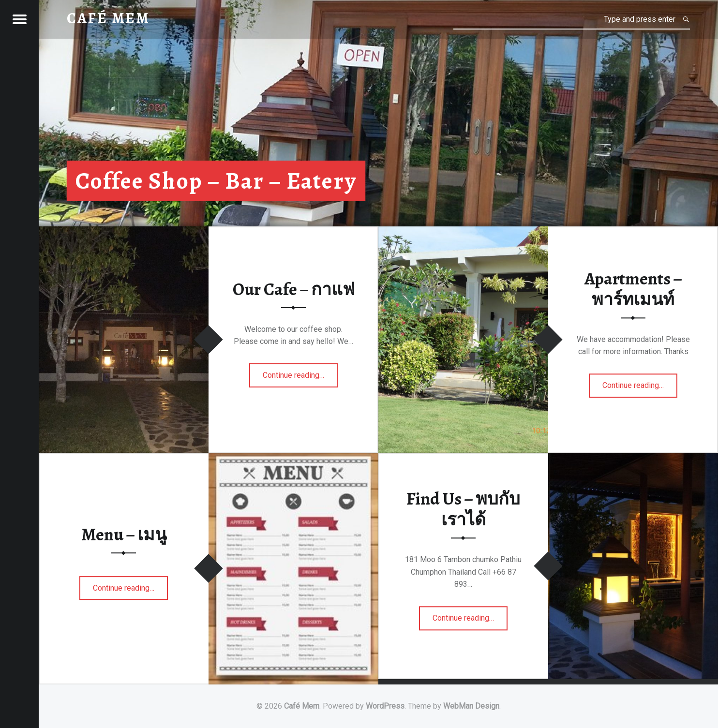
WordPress (385, 706)
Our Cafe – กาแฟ (294, 289)
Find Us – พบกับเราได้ (463, 510)
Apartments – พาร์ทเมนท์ (633, 290)
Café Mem (302, 706)
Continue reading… (294, 378)
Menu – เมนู (124, 535)
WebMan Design (471, 706)
